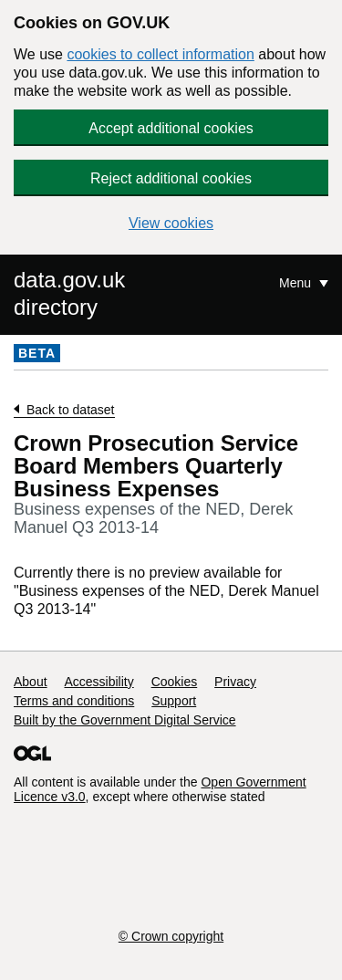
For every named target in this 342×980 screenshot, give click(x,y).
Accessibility (98, 682)
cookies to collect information (160, 54)
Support (174, 701)
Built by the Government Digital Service (125, 720)
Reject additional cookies (171, 178)
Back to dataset (71, 410)
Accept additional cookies (171, 128)
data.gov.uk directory (69, 293)
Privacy (235, 682)
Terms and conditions (74, 701)
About (31, 682)
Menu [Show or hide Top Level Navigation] (297, 283)
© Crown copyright (171, 936)
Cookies (175, 682)
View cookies (171, 223)
